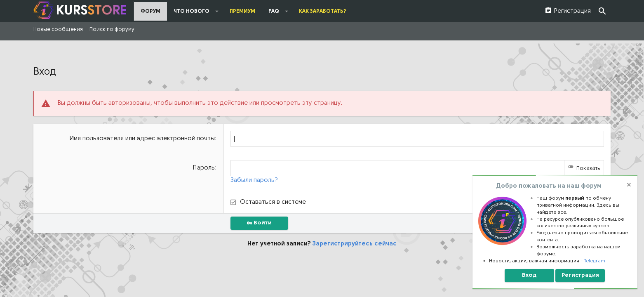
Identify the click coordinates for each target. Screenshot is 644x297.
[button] (217, 11)
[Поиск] (602, 11)
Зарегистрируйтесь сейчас (355, 244)
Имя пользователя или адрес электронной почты (142, 139)
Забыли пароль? (254, 180)
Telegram (595, 261)
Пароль (204, 168)
